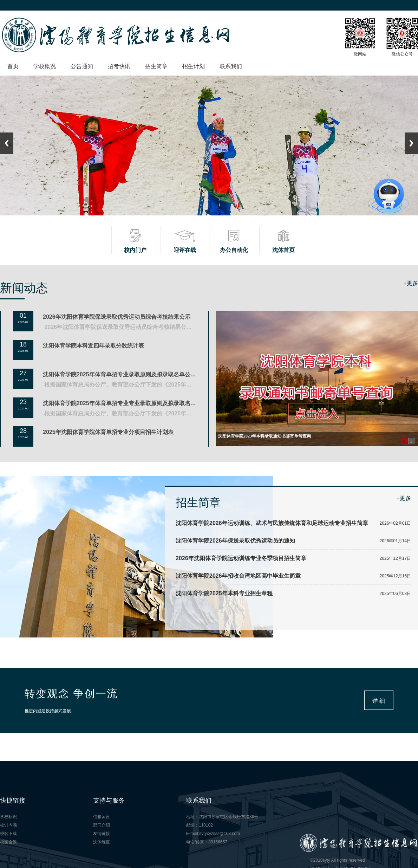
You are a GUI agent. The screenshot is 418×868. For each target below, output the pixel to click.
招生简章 (156, 66)
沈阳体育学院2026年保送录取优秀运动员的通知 (235, 541)
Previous (7, 143)
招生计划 (194, 66)
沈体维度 (102, 842)
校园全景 (8, 842)
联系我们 (231, 66)
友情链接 (102, 834)
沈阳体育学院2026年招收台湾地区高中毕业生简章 (238, 576)
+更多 (411, 283)
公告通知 (82, 66)
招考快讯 (119, 66)
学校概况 (45, 66)
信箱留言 (102, 817)
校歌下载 (8, 834)
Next (411, 143)
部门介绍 (102, 825)
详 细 (379, 701)
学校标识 (8, 817)
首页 (13, 66)
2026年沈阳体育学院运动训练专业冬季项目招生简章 (241, 558)
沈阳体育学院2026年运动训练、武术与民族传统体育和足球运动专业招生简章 (272, 523)
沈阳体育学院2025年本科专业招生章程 (224, 593)
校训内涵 (8, 825)
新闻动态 (24, 288)
